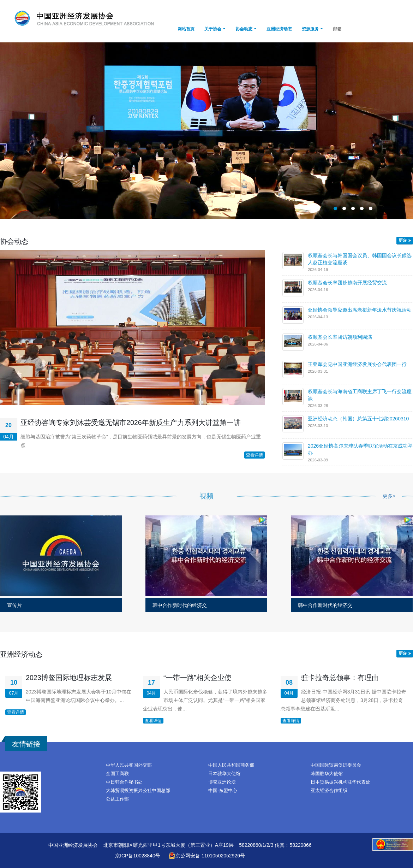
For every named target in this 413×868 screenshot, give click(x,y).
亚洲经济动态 (279, 29)
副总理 (206, 131)
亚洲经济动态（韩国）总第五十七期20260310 (358, 419)
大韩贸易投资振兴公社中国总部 (138, 791)
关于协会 (213, 29)
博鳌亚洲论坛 (222, 782)
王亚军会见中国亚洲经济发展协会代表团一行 (357, 364)
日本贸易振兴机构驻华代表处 (340, 782)
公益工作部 (117, 799)
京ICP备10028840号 (138, 856)
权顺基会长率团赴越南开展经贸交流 (347, 283)
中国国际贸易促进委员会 (336, 765)
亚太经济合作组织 (329, 791)
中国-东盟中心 (223, 791)
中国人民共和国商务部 (231, 765)
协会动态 (244, 29)
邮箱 (337, 29)
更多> (389, 496)
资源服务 (310, 29)
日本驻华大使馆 (224, 774)
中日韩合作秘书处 (124, 782)
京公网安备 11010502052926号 (207, 856)
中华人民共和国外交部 (129, 765)
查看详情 (255, 455)
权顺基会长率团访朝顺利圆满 (340, 337)
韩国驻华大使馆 (327, 774)
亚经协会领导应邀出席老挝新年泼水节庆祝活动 (360, 310)
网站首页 (186, 29)
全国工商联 (117, 774)
